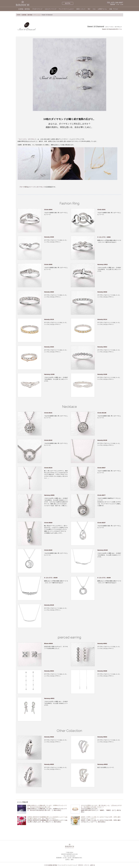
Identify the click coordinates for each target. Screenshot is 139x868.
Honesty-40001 (102, 643)
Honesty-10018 (102, 292)
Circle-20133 (48, 468)
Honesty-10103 (49, 347)
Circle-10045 (48, 264)
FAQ (94, 9)
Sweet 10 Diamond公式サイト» (112, 29)
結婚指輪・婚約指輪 (24, 9)
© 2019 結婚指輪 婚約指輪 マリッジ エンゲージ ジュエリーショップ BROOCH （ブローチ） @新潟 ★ (70, 865)
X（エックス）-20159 (51, 578)
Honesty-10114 (102, 319)
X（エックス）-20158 (104, 578)
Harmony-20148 (103, 550)
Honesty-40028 (102, 671)
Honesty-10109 (102, 374)
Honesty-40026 (49, 737)
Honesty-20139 (102, 440)
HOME (19, 15)
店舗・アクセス (114, 9)
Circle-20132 (48, 440)
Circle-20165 (48, 550)
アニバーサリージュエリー (66, 9)
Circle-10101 (101, 209)
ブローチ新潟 (23, 187)
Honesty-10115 (49, 319)
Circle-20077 (101, 495)
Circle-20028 (48, 523)
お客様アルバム (102, 9)
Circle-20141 (48, 413)
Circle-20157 (101, 523)
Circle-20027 (101, 468)
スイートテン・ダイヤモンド (28, 139)
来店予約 (68, 3)
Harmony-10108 (49, 374)
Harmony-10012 (103, 264)
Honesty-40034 (102, 737)
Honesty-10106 (49, 237)
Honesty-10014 (102, 347)
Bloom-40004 (48, 643)
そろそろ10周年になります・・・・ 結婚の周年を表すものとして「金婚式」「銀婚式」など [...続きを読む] (101, 810)
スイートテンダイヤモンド (37, 187)
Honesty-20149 (49, 605)
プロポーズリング (37, 9)
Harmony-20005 (49, 495)
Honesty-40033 (49, 671)
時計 (89, 9)
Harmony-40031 (49, 698)
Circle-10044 (48, 209)
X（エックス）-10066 (104, 237)
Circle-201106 (102, 413)
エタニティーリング (51, 9)
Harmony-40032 (103, 764)
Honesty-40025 (49, 764)
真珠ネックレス (81, 9)
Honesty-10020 (49, 292)
